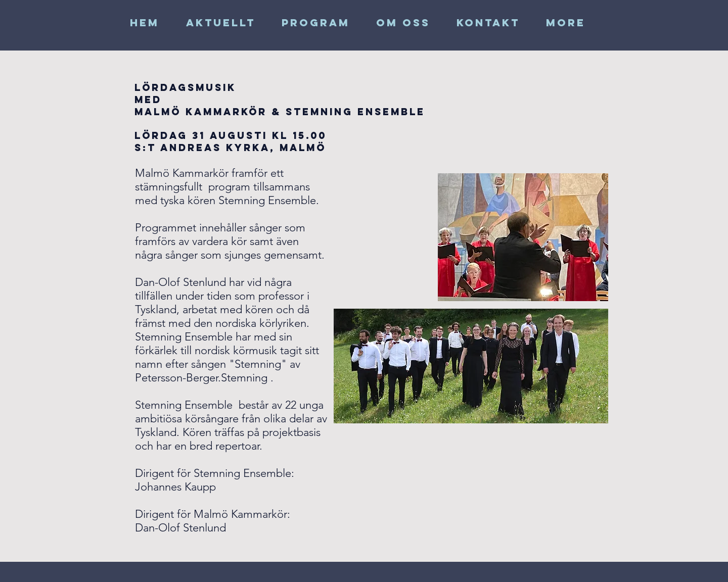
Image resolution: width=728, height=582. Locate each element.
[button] (403, 23)
